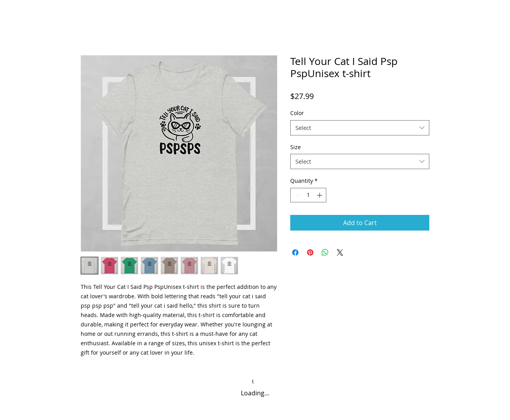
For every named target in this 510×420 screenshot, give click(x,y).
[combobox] (360, 128)
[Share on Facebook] (295, 252)
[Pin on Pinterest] (310, 252)
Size (296, 147)
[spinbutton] (308, 195)
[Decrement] (296, 195)
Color (297, 113)
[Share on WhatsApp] (325, 252)
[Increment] (320, 195)
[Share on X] (340, 252)
